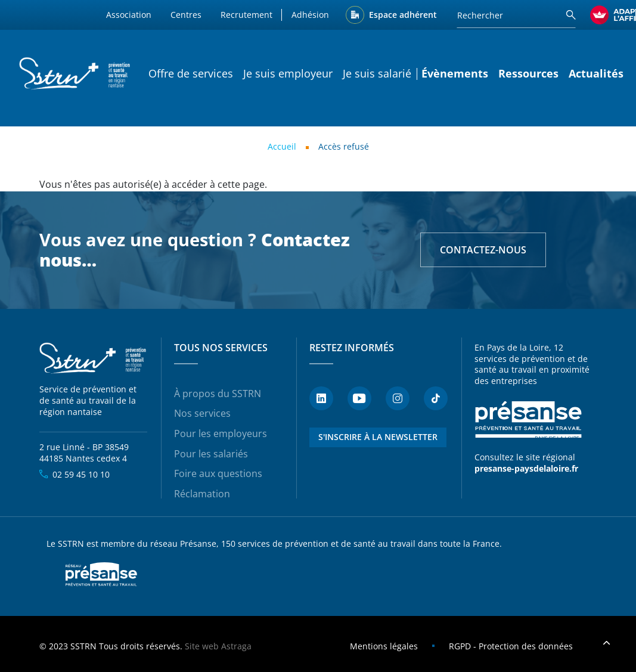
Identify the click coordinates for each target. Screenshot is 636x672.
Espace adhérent (403, 15)
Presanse (101, 574)
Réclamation (202, 494)
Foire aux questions (218, 473)
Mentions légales (384, 646)
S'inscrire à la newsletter (378, 437)
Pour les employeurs (221, 433)
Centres (186, 15)
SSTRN (93, 358)
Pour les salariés (211, 454)
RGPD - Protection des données (511, 646)
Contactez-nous (483, 250)
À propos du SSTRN (218, 394)
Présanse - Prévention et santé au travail (528, 420)
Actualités (596, 73)
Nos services (202, 413)
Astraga (236, 646)
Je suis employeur (288, 73)
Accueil (282, 146)
